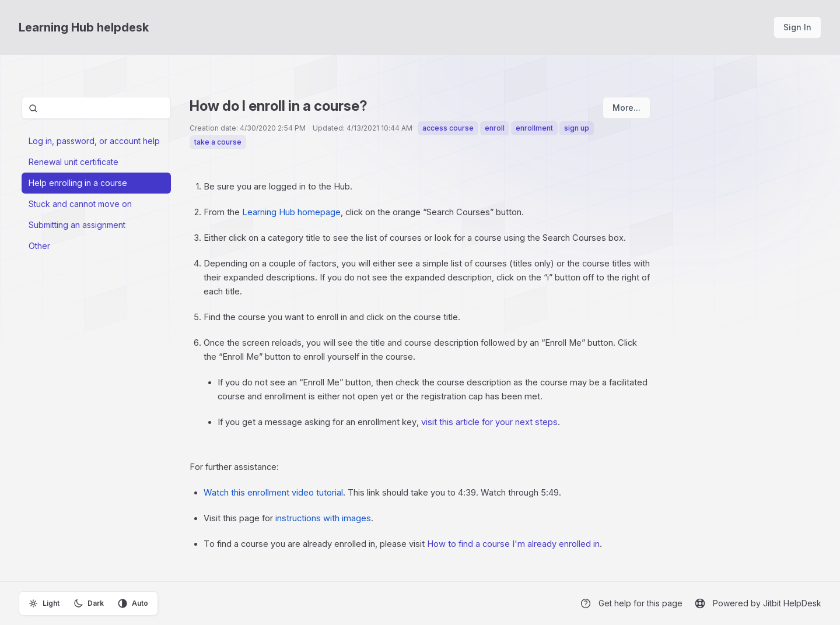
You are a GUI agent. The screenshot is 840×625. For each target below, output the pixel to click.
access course (448, 128)
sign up (577, 128)
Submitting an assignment (77, 225)
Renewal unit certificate (73, 162)
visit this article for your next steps (489, 422)
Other (39, 246)
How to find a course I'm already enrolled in (513, 544)
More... (626, 108)
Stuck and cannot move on (80, 204)
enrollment (534, 128)
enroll (495, 128)
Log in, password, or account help (94, 141)
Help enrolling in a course (78, 183)
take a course (218, 142)
